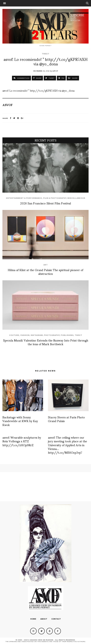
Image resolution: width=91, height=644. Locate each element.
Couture (14, 335)
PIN (61, 78)
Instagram (37, 335)
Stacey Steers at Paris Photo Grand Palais (66, 419)
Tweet (45, 54)
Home (33, 619)
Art (45, 265)
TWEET (50, 78)
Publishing (67, 335)
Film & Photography (55, 198)
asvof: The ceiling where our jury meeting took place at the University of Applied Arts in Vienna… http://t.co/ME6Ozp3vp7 (67, 445)
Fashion (25, 335)
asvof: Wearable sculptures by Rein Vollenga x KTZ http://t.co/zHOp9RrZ (22, 441)
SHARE (37, 78)
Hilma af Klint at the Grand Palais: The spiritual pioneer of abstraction (45, 272)
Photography (52, 335)
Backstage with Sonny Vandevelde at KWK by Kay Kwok (20, 421)
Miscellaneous (76, 198)
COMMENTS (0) (21, 78)
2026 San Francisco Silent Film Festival (45, 203)
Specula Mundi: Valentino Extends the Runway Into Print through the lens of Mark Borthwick (46, 342)
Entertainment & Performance (24, 198)
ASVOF (55, 71)
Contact (56, 619)
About (44, 619)
